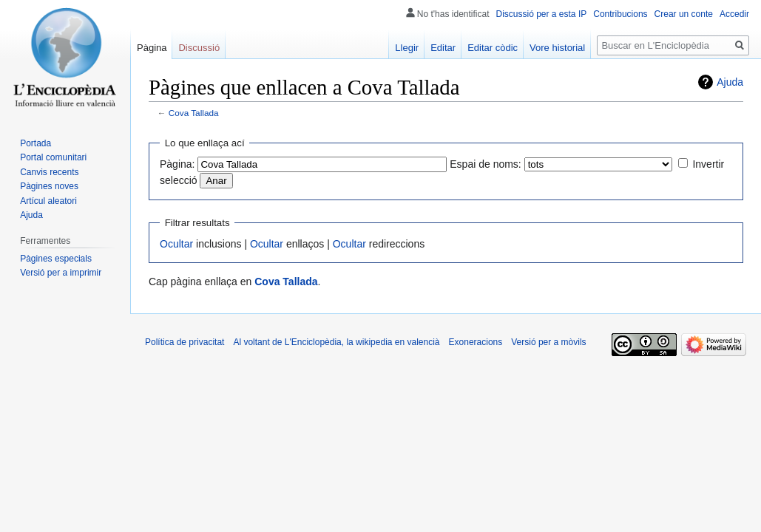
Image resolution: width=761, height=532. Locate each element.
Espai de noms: (486, 164)
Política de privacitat (185, 342)
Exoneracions (476, 342)
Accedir (734, 14)
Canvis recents (49, 172)
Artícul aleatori (48, 201)
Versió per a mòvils (548, 342)
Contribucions (620, 14)
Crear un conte (684, 14)
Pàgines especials (56, 259)
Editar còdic (493, 48)
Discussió (199, 48)
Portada (35, 143)
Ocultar (176, 244)
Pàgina (152, 48)
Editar (443, 48)
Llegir (407, 48)
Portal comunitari (53, 157)
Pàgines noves (49, 186)
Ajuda (730, 82)
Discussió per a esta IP (542, 14)
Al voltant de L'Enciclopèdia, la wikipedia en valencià (336, 342)
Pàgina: (177, 164)
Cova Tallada (194, 113)
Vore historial (557, 48)
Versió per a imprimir (61, 273)
